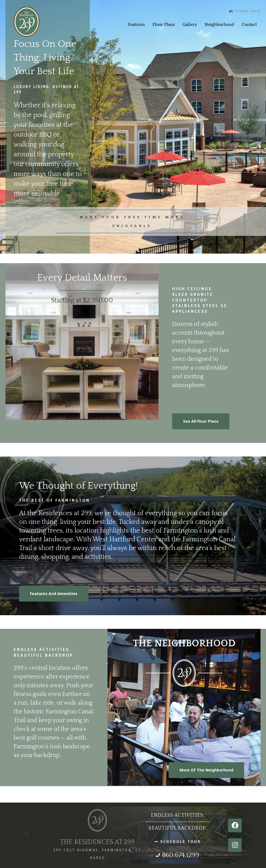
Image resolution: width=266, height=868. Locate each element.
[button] (27, 834)
